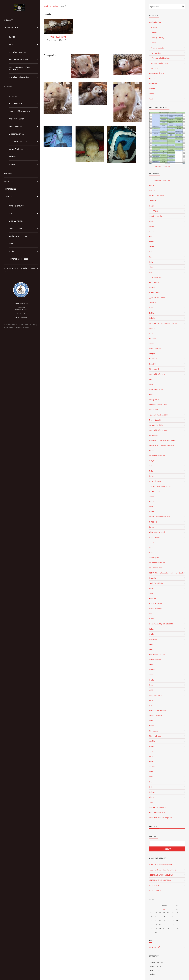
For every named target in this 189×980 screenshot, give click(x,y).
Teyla (151, 675)
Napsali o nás (15, 229)
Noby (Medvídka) (156, 695)
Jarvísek (152, 287)
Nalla (151, 471)
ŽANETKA (153, 201)
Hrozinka (153, 578)
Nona (151, 685)
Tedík (151, 593)
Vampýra (153, 338)
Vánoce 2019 (154, 282)
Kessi (151, 777)
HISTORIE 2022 (10, 189)
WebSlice (28, 325)
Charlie (152, 797)
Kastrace (13, 157)
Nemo (151, 619)
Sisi (150, 614)
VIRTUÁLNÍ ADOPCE (17, 52)
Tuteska (152, 767)
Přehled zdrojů (155, 947)
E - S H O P (8, 181)
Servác (152, 527)
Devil (151, 644)
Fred (151, 782)
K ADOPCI (13, 37)
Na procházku (156, 53)
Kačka (151, 629)
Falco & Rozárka (155, 349)
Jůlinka (152, 680)
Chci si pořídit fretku (19, 111)
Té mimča (153, 303)
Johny (151, 547)
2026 (164, 909)
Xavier (151, 746)
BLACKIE (152, 185)
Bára (151, 756)
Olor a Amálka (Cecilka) (158, 807)
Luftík (151, 333)
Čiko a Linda (154, 731)
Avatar (152, 501)
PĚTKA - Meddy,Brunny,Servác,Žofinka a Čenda (166, 573)
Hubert (152, 792)
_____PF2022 (154, 211)
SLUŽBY (12, 251)
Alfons (151, 451)
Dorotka (152, 670)
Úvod (46, 6)
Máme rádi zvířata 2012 (158, 456)
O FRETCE (8, 87)
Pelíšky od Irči (154, 400)
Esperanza (153, 639)
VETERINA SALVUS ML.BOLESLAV (161, 875)
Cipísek (152, 588)
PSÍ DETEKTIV (154, 885)
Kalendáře (153, 84)
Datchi (152, 721)
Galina (151, 726)
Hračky (154, 43)
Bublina (152, 308)
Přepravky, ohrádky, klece (160, 58)
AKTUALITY (9, 20)
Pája (151, 257)
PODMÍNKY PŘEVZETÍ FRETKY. (21, 77)
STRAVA (12, 164)
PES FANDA (153, 435)
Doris (151, 772)
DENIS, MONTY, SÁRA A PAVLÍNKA (162, 445)
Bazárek (154, 27)
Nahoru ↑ (26, 327)
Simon (152, 476)
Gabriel (152, 496)
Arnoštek (153, 598)
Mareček (152, 328)
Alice (151, 267)
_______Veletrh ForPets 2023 (159, 166)
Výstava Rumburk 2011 (158, 654)
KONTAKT (13, 213)
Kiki (150, 236)
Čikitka (152, 343)
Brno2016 (153, 364)
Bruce (151, 394)
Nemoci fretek (16, 126)
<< (151, 905)
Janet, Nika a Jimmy (156, 389)
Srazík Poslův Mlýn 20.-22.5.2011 (161, 624)
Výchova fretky (16, 119)
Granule (154, 33)
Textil (151, 99)
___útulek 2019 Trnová (157, 298)
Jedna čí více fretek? (19, 149)
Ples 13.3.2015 (154, 410)
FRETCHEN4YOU (155, 890)
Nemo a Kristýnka (156, 660)
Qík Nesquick (154, 558)
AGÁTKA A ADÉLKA (156, 583)
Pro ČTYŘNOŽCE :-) (156, 22)
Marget (152, 226)
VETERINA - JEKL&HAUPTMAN (160, 880)
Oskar (151, 512)
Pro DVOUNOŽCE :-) (156, 73)
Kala (151, 272)
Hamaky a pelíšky (158, 38)
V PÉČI (11, 45)
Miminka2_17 (154, 369)
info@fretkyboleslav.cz (21, 317)
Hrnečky (152, 78)
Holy (151, 787)
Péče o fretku (15, 104)
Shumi (152, 231)
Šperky (152, 94)
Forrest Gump (154, 491)
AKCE (11, 244)
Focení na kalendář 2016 (158, 405)
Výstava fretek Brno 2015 (158, 415)
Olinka (152, 221)
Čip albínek (153, 359)
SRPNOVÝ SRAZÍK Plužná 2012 (160, 486)
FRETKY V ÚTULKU (12, 28)
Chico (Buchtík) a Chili (157, 532)
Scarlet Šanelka (155, 293)
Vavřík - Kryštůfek (156, 603)
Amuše (152, 242)
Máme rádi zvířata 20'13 (158, 430)
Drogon (152, 354)
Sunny (152, 542)
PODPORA (8, 174)
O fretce (13, 96)
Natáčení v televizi (18, 236)
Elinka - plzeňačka (156, 609)
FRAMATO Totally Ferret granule (161, 865)
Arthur (152, 466)
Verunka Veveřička (156, 425)
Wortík (152, 247)
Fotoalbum (55, 6)
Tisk (34, 325)
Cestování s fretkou (19, 142)
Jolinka (152, 634)
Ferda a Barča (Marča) (157, 812)
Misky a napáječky (158, 48)
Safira (151, 552)
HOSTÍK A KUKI (58, 37)
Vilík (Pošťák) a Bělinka (157, 710)
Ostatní (152, 89)
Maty (151, 384)
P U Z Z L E (153, 522)
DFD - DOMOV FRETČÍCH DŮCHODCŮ (19, 68)
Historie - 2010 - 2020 (18, 259)
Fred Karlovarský (155, 568)
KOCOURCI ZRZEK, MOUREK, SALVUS (163, 440)
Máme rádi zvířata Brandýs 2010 (161, 818)
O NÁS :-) (8, 197)
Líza (151, 705)
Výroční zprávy (16, 206)
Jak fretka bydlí (17, 134)
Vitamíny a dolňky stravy (160, 63)
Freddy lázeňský (155, 420)
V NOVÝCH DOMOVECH (19, 60)
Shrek (151, 751)
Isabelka (152, 318)
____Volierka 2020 (156, 277)
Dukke (152, 313)
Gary (151, 379)
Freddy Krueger (155, 537)
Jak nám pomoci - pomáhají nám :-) (19, 270)
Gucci (151, 665)
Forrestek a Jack (155, 481)
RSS (22, 325)
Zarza (151, 700)
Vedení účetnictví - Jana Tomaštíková (163, 870)
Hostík (152, 206)
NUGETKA (153, 191)
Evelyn (152, 461)
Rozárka (152, 741)
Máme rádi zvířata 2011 (158, 563)
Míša (151, 507)
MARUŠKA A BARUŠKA (157, 196)
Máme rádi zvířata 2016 (158, 374)
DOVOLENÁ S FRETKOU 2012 (160, 517)
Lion (151, 252)
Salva (151, 802)
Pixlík (151, 690)
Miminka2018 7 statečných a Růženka (163, 323)
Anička (152, 761)
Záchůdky (155, 68)
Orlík (151, 262)
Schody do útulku (156, 216)
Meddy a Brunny (155, 736)
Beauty (152, 649)
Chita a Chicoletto (156, 716)
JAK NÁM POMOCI (16, 221)
